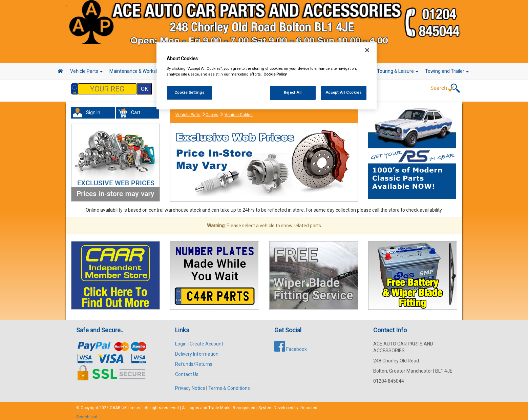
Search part (87, 414)
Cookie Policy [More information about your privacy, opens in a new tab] (275, 74)
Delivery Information (197, 351)
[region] (267, 76)
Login (181, 340)
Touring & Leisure (398, 71)
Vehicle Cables (239, 111)
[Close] (367, 50)
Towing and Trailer (447, 71)
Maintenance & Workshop (139, 71)
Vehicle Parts (86, 71)
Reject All (293, 92)
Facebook (291, 346)
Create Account (206, 340)
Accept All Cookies (343, 92)
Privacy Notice (190, 385)
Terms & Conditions (229, 385)
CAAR (115, 404)
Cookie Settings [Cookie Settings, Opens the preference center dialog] (189, 92)
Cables (212, 111)
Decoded (309, 404)
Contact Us (187, 371)
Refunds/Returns (194, 361)
